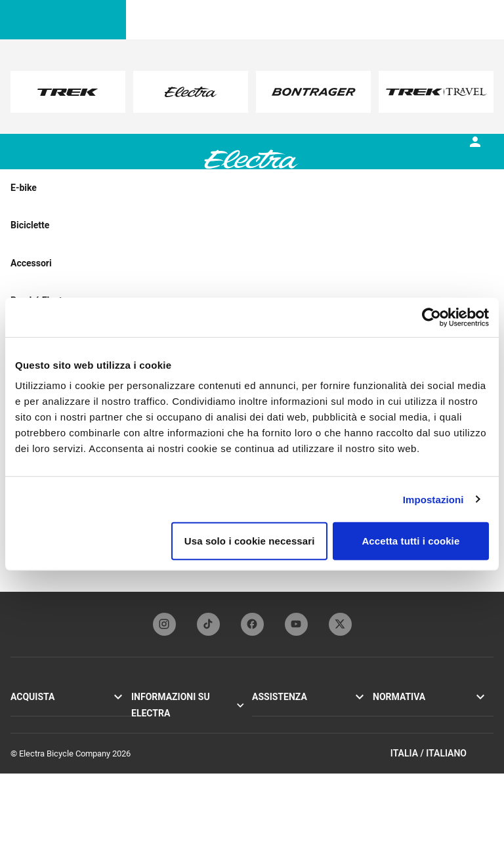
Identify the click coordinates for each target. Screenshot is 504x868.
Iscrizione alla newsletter (298, 770)
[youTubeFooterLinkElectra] (296, 624)
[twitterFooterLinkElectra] (340, 624)
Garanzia (268, 712)
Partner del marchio (168, 741)
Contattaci (271, 755)
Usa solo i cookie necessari (250, 541)
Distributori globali (286, 784)
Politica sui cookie (406, 740)
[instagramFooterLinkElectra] (164, 624)
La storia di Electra (165, 712)
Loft (18, 727)
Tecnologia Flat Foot (169, 727)
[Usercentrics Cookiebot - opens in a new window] (431, 317)
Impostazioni (433, 499)
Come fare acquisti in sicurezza (310, 799)
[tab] (103, 170)
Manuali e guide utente (294, 741)
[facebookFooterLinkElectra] (252, 624)
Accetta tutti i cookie (410, 541)
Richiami (388, 754)
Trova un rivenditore (47, 755)
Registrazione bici (284, 727)
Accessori (29, 741)
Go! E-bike (29, 712)
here (207, 105)
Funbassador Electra (169, 755)
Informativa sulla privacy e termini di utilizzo (421, 719)
